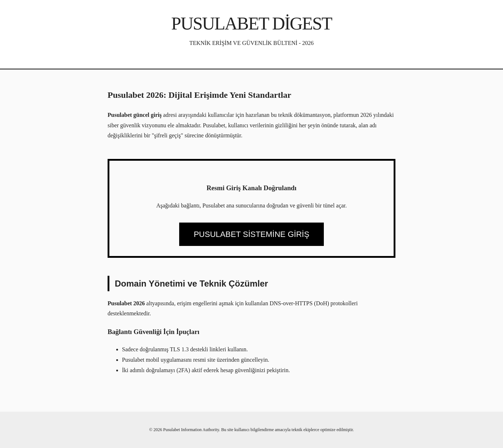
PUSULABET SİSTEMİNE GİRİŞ (251, 234)
